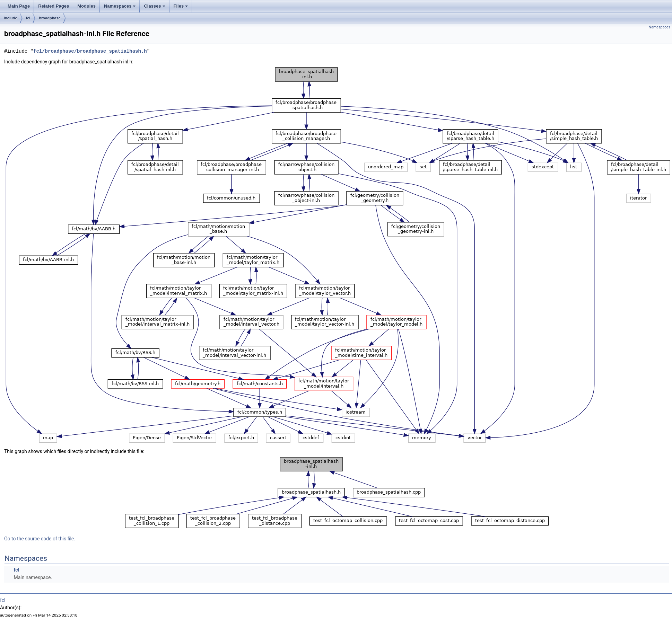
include (11, 18)
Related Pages (54, 6)
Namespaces (120, 6)
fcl (28, 18)
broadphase (50, 18)
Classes (154, 6)
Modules (86, 6)
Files (181, 6)
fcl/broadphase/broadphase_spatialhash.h (90, 51)
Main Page (19, 6)
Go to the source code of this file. (40, 539)
